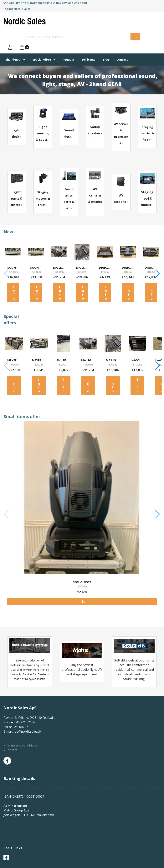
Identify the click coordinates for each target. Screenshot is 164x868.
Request (68, 59)
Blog (106, 59)
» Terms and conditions (20, 745)
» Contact (10, 750)
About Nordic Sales (18, 9)
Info (14, 293)
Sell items (88, 59)
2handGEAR (13, 59)
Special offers (42, 59)
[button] (158, 274)
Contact (122, 59)
